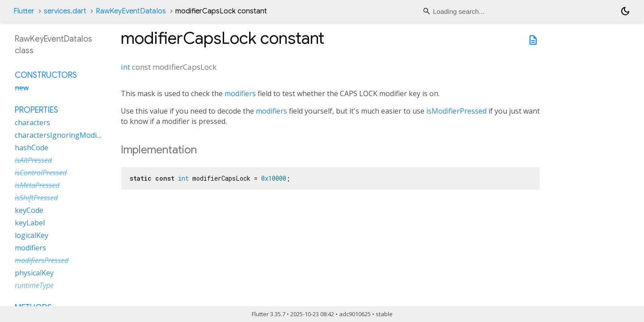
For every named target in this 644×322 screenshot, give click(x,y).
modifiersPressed (42, 260)
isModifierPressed (456, 111)
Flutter (24, 11)
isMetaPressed (37, 185)
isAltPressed (33, 160)
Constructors (46, 75)
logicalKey (32, 235)
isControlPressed (41, 173)
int (125, 67)
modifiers (240, 93)
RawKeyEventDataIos (131, 11)
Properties (36, 110)
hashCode (32, 148)
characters (32, 123)
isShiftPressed (36, 198)
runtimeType (34, 285)
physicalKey (34, 273)
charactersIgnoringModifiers (63, 135)
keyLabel (30, 223)
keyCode (29, 210)
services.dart (65, 11)
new (22, 88)
